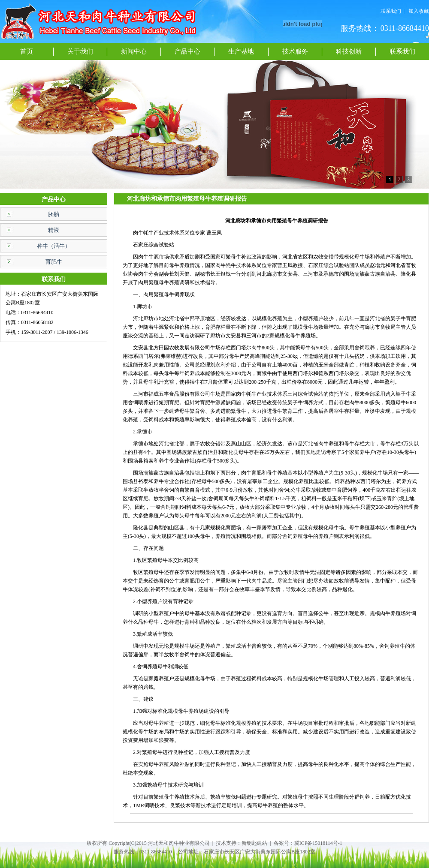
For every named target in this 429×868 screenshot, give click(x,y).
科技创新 (349, 51)
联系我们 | (393, 11)
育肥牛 (54, 262)
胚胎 (54, 214)
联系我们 (402, 51)
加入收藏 (419, 11)
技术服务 (295, 51)
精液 (54, 230)
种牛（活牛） (54, 246)
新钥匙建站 (254, 843)
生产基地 (241, 51)
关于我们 (80, 51)
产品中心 (187, 51)
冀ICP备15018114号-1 (318, 843)
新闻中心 (134, 51)
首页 (27, 51)
